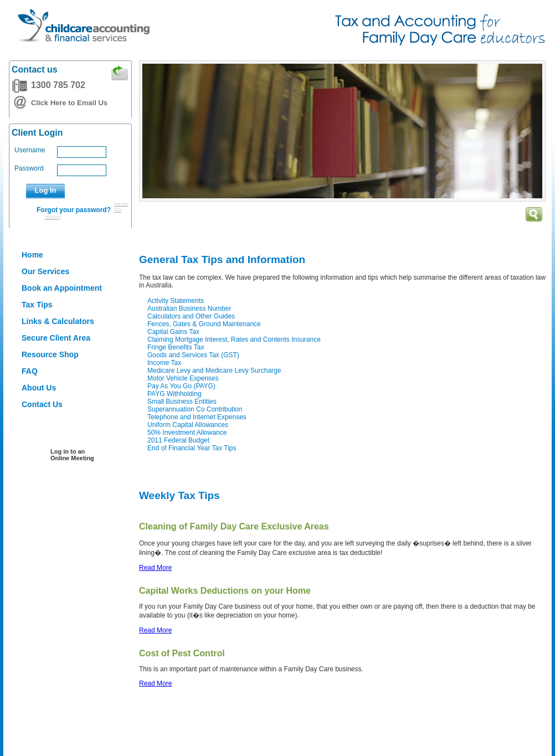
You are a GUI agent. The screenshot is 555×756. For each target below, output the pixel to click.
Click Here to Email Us (69, 103)
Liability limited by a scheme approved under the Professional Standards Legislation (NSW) (335, 725)
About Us (39, 388)
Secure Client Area (56, 338)
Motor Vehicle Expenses (183, 378)
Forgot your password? (74, 210)
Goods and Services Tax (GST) (193, 355)
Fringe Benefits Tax (176, 347)
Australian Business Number (189, 308)
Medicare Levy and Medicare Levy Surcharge (214, 371)
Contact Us (42, 404)
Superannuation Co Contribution (195, 409)
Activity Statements (176, 301)
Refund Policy (99, 725)
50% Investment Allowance (187, 433)
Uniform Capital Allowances (188, 425)
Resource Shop (50, 354)
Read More (155, 568)
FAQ (30, 371)
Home (32, 255)
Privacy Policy (155, 725)
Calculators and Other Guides (191, 316)
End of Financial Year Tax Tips (192, 448)
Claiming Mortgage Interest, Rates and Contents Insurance (234, 340)
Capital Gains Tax (173, 332)
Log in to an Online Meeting (72, 455)
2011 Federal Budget (178, 440)
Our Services (45, 271)
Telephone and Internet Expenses (197, 417)
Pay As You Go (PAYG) (181, 386)
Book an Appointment (62, 288)
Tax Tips (37, 305)
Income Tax (164, 363)
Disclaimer (48, 725)
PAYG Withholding (174, 394)
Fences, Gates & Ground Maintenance (204, 324)
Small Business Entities (182, 402)
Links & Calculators (58, 321)
